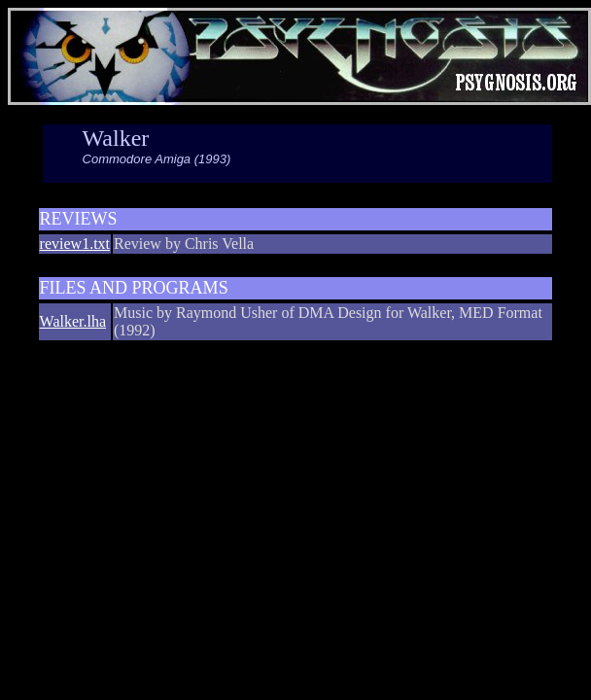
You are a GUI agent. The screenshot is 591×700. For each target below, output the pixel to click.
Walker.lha (73, 321)
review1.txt (75, 244)
